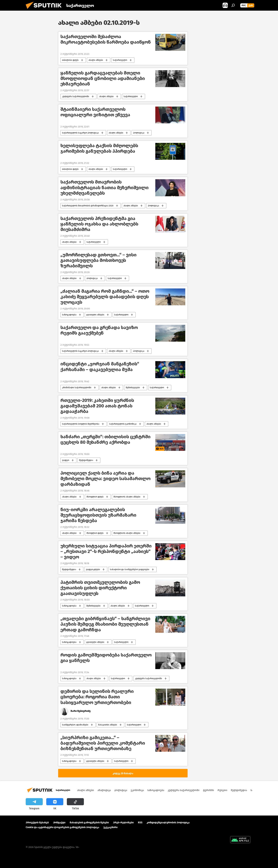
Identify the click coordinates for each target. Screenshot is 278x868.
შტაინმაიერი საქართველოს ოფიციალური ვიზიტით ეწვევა (95, 112)
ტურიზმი (208, 790)
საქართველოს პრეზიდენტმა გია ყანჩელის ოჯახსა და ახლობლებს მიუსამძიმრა (99, 224)
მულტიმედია (86, 460)
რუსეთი (222, 790)
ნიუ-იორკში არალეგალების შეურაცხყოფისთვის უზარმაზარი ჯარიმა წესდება (98, 515)
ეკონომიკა (137, 790)
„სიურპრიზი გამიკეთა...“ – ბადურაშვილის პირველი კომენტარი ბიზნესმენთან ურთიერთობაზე (103, 743)
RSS (140, 823)
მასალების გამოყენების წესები (89, 823)
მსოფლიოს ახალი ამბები (127, 497)
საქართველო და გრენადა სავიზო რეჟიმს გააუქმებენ (99, 330)
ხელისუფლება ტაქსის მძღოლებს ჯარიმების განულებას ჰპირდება (99, 148)
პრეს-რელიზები (123, 823)
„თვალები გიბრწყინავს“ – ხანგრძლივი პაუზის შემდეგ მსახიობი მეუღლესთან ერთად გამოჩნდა (105, 624)
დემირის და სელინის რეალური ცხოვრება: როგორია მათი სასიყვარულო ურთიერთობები (97, 697)
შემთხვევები (133, 388)
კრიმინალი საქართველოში (77, 388)
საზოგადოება (69, 315)
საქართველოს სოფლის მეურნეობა (81, 424)
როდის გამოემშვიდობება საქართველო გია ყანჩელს (106, 658)
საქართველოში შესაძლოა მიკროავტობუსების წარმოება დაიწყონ (106, 39)
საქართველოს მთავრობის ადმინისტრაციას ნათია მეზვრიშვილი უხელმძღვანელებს (105, 187)
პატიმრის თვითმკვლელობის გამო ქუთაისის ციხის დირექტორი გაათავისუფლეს (100, 588)
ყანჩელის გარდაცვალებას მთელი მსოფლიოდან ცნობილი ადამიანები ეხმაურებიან (103, 78)
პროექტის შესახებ (37, 823)
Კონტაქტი (59, 823)
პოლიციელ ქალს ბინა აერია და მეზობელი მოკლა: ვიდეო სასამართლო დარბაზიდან (105, 479)
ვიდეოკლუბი (93, 569)
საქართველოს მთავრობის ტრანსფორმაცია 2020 (88, 206)
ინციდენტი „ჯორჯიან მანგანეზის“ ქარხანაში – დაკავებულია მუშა (100, 367)
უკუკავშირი (110, 827)
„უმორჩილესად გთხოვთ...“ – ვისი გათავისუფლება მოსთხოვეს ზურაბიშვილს (98, 260)
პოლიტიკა (139, 133)
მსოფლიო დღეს (95, 497)
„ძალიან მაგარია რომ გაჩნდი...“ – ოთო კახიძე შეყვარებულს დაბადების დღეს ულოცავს (105, 297)
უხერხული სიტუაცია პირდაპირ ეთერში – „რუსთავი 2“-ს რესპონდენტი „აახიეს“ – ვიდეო (106, 551)
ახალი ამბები (96, 60)
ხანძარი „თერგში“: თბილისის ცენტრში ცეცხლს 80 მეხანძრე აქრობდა (105, 439)
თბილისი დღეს (70, 60)
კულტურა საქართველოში (76, 96)
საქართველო (120, 60)
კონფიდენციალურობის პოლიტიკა (168, 823)
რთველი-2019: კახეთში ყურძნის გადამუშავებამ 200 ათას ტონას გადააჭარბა (97, 406)
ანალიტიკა (104, 790)
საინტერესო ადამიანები (75, 725)
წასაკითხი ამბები (108, 725)
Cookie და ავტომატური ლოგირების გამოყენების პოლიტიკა (62, 827)
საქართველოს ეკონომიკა (123, 424)
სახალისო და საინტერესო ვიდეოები (130, 569)
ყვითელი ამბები (95, 315)
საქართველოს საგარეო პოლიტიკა (80, 133)
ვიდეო (66, 460)
